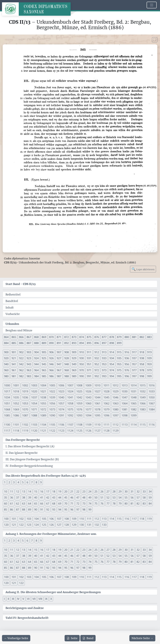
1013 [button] (125, 385)
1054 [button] (34, 403)
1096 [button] (106, 415)
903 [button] (29, 352)
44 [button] (60, 498)
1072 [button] (43, 409)
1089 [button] (43, 415)
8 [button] (36, 482)
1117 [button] (7, 431)
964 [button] (36, 370)
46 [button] (72, 498)
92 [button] (48, 510)
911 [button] (89, 352)
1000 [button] (7, 385)
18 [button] (54, 492)
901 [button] (14, 352)
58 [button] (144, 498)
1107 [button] (70, 425)
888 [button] (36, 343)
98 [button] (84, 510)
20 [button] (66, 492)
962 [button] (21, 370)
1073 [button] (52, 409)
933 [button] (104, 358)
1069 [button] (16, 409)
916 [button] (127, 352)
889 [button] (44, 343)
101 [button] (14, 519)
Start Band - (21, 284)
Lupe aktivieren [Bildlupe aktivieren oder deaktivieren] (143, 269)
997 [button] (134, 376)
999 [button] (149, 376)
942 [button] (21, 364)
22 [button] (78, 492)
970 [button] (82, 370)
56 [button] (132, 498)
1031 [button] (134, 391)
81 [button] (132, 504)
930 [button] (82, 358)
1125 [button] (79, 431)
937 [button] (134, 358)
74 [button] (90, 504)
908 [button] (67, 352)
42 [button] (48, 498)
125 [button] (44, 525)
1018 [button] (16, 391)
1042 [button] (79, 397)
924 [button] (36, 358)
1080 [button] (115, 409)
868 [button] (36, 337)
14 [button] (30, 492)
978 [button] (142, 370)
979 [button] (149, 370)
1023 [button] (61, 391)
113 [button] (104, 519)
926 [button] (51, 358)
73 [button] (84, 504)
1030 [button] (125, 391)
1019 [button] (25, 391)
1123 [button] (61, 431)
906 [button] (51, 352)
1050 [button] (152, 397)
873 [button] (74, 337)
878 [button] (112, 337)
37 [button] (18, 498)
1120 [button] (34, 431)
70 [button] (66, 504)
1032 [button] (143, 391)
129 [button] (74, 525)
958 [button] (142, 364)
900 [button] (6, 352)
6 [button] (27, 482)
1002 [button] (25, 385)
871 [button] (59, 337)
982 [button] (21, 376)
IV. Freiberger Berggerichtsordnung (29, 466)
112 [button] (97, 519)
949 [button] (74, 364)
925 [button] (44, 358)
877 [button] (104, 337)
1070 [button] (25, 409)
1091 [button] (61, 415)
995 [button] (119, 376)
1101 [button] (16, 425)
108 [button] (67, 519)
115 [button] (119, 519)
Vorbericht (13, 314)
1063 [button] (115, 403)
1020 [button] (34, 391)
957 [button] (134, 364)
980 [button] (6, 376)
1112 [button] (115, 425)
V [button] (23, 599)
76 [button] (102, 504)
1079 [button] (106, 409)
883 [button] (149, 337)
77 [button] (108, 504)
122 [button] (21, 525)
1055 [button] (43, 403)
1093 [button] (79, 415)
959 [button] (149, 364)
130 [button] (82, 525)
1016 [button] (152, 385)
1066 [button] (143, 403)
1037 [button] (34, 397)
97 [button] (78, 510)
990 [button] (82, 376)
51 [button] (102, 498)
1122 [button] (52, 431)
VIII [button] (40, 599)
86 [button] (12, 510)
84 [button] (150, 504)
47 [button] (78, 498)
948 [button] (67, 364)
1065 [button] (134, 403)
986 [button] (51, 376)
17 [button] (48, 492)
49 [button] (90, 498)
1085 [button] (7, 415)
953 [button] (104, 364)
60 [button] (6, 504)
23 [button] (84, 492)
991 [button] (89, 376)
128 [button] (67, 525)
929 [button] (74, 358)
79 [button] (120, 504)
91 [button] (42, 510)
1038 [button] (43, 397)
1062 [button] (106, 403)
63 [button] (24, 504)
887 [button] (29, 343)
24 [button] (90, 492)
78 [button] (114, 504)
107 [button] (59, 519)
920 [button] (6, 358)
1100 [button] (7, 425)
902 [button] (21, 352)
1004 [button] (43, 385)
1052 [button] (16, 403)
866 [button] (21, 337)
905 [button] (44, 352)
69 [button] (60, 504)
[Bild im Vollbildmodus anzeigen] (155, 40)
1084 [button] (152, 409)
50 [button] (96, 498)
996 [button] (127, 376)
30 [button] (126, 492)
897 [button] (104, 343)
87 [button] (18, 510)
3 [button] (14, 482)
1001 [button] (16, 385)
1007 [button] (70, 385)
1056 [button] (52, 403)
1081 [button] (125, 409)
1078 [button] (97, 409)
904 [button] (36, 352)
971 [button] (89, 370)
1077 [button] (88, 409)
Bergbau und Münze (19, 330)
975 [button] (119, 370)
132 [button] (97, 525)
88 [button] (24, 510)
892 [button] (67, 343)
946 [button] (51, 364)
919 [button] (149, 352)
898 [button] (112, 343)
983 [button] (29, 376)
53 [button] (114, 498)
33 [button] (144, 492)
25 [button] (96, 492)
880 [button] (127, 337)
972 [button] (97, 370)
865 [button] (14, 337)
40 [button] (36, 498)
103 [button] (29, 519)
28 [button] (114, 492)
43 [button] (54, 498)
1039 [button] (52, 397)
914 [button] (112, 352)
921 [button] (14, 358)
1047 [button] (125, 397)
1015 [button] (143, 385)
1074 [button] (61, 409)
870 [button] (51, 337)
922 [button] (21, 358)
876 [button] (97, 337)
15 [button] (36, 492)
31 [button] (132, 492)
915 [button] (119, 352)
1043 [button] (88, 397)
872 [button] (67, 337)
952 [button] (97, 364)
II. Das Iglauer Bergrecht (22, 453)
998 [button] (142, 376)
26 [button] (102, 492)
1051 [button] (7, 403)
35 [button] (6, 498)
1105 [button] (52, 425)
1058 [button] (70, 403)
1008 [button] (79, 385)
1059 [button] (79, 403)
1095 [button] (97, 415)
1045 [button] (106, 397)
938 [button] (142, 358)
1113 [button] (125, 425)
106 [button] (51, 519)
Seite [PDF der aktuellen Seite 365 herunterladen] (72, 638)
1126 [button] (88, 431)
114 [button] (112, 519)
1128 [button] (106, 431)
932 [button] (97, 358)
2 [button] (9, 482)
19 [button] (60, 492)
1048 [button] (134, 397)
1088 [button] (34, 415)
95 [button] (66, 510)
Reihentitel (13, 294)
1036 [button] (25, 397)
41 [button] (42, 498)
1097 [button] (115, 415)
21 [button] (72, 492)
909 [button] (74, 352)
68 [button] (54, 504)
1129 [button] (115, 431)
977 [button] (134, 370)
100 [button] (6, 519)
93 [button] (54, 510)
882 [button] (142, 337)
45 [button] (66, 498)
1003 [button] (34, 385)
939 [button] (149, 358)
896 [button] (97, 343)
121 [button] (14, 525)
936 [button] (127, 358)
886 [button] (21, 343)
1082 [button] (134, 409)
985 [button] (44, 376)
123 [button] (29, 525)
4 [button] (18, 482)
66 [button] (42, 504)
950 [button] (82, 364)
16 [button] (42, 492)
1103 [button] (34, 425)
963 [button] (29, 370)
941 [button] (14, 364)
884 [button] (6, 343)
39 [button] (30, 498)
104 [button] (36, 519)
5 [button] (23, 482)
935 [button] (119, 358)
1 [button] (5, 482)
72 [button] (78, 504)
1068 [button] (7, 409)
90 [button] (36, 510)
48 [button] (84, 498)
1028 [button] (106, 391)
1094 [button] (88, 415)
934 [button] (112, 358)
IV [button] (18, 599)
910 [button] (82, 352)
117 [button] (134, 519)
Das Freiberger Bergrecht (23, 440)
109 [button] (74, 519)
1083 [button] (143, 409)
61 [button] (12, 504)
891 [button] (59, 343)
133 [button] (104, 525)
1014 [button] (134, 385)
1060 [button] (88, 403)
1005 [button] (52, 385)
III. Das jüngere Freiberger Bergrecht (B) (32, 459)
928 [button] (67, 358)
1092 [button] (70, 415)
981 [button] (14, 376)
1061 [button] (97, 403)
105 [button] (44, 519)
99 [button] (90, 510)
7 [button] (32, 482)
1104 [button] (43, 425)
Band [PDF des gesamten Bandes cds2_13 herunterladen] (88, 638)
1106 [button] (61, 425)
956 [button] (127, 364)
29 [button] (120, 492)
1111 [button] (106, 425)
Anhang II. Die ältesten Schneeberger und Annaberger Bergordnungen (53, 592)
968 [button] (67, 370)
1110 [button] (97, 425)
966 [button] (51, 370)
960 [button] (6, 370)
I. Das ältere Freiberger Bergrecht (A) (30, 446)
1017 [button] (7, 391)
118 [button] (142, 519)
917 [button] (134, 352)
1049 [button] (143, 397)
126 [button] (51, 525)
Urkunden (12, 324)
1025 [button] (79, 391)
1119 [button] (25, 431)
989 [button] (74, 376)
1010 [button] (97, 385)
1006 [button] (61, 385)
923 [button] (29, 358)
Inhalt (10, 307)
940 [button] (6, 364)
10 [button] (6, 492)
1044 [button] (97, 397)
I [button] (4, 599)
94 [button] (60, 510)
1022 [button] (52, 391)
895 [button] (89, 343)
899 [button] (119, 343)
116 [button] (127, 519)
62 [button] (18, 504)
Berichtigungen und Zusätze (25, 608)
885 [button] (14, 343)
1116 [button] (152, 425)
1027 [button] (97, 391)
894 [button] (82, 343)
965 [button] (44, 370)
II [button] (8, 599)
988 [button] (67, 376)
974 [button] (112, 370)
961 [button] (14, 370)
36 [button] (12, 498)
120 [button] (6, 525)
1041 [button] (70, 397)
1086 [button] (16, 415)
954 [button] (112, 364)
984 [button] (36, 376)
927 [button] (59, 358)
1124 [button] (70, 431)
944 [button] (36, 364)
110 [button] (82, 519)
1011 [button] (106, 385)
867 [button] (29, 337)
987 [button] (59, 376)
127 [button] (59, 525)
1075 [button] (70, 409)
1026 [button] (88, 391)
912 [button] (97, 352)
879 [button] (119, 337)
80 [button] (126, 504)
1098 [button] (125, 415)
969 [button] (74, 370)
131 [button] (89, 525)
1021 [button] (43, 391)
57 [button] (138, 498)
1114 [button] (134, 425)
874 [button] (82, 337)
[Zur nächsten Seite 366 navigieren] (142, 638)
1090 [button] (52, 415)
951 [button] (89, 364)
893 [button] (74, 343)
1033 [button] (152, 391)
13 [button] (24, 492)
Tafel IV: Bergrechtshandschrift (27, 618)
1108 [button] (79, 425)
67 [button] (48, 504)
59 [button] (150, 498)
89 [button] (30, 510)
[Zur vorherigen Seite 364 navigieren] (16, 638)
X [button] (51, 599)
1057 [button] (61, 403)
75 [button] (96, 504)
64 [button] (30, 504)
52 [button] (108, 498)
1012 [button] (115, 385)
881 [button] (134, 337)
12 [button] (18, 492)
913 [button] (104, 352)
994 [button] (112, 376)
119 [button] (149, 519)
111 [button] (89, 519)
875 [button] (89, 337)
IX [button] (46, 599)
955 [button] (119, 364)
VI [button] (28, 599)
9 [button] (41, 482)
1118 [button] (16, 431)
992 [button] (97, 376)
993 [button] (104, 376)
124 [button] (36, 525)
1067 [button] (152, 403)
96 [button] (72, 510)
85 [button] (6, 510)
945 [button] (44, 364)
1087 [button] (25, 415)
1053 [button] (25, 403)
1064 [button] (125, 403)
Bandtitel (12, 301)
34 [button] (150, 492)
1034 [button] (7, 397)
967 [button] (59, 370)
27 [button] (108, 492)
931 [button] (89, 358)
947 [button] (59, 364)
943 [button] (29, 364)
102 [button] (21, 519)
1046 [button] (115, 397)
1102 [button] (25, 425)
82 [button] (138, 504)
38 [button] (24, 498)
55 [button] (126, 498)
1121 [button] (43, 431)
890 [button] (51, 343)
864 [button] (6, 337)
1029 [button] (115, 391)
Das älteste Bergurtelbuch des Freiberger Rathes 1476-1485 (46, 476)
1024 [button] (70, 391)
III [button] (13, 599)
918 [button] (142, 352)
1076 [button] (79, 409)
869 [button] (44, 337)
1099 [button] (134, 415)
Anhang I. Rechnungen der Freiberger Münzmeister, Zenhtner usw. (51, 534)
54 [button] (120, 498)
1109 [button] (88, 425)
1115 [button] (143, 425)
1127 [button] (97, 431)
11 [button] (12, 492)
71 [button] (72, 504)
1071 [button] (34, 409)
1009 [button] (88, 385)
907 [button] (59, 352)
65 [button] (36, 504)
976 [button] (127, 370)
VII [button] (34, 599)
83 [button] (144, 504)
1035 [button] (16, 397)
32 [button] (138, 492)
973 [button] (104, 370)
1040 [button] (61, 397)
